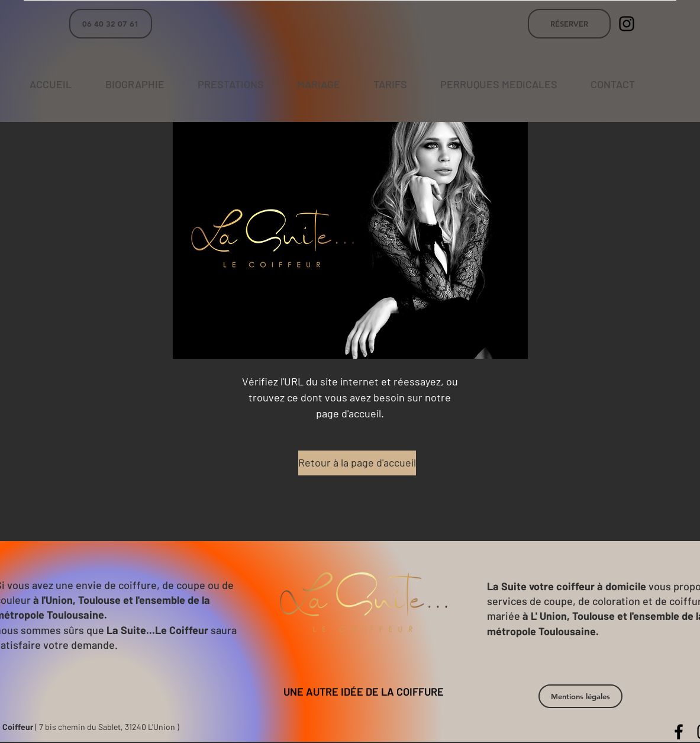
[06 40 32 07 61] (111, 24)
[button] (580, 696)
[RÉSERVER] (569, 24)
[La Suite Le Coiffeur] (627, 24)
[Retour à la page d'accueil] (357, 463)
